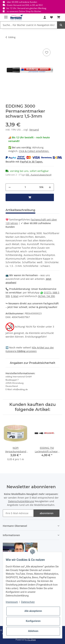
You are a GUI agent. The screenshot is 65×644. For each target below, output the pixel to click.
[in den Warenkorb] (30, 197)
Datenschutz (28, 602)
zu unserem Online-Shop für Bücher (24, 11)
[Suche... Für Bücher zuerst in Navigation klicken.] (29, 25)
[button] (45, 17)
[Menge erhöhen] (50, 187)
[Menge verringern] (10, 187)
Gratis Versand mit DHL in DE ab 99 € (25, 5)
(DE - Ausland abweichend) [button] (39, 175)
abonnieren (47, 513)
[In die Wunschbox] (47, 52)
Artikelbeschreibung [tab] (20, 210)
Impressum (12, 602)
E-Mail (15, 296)
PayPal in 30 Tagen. (32, 162)
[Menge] (25, 187)
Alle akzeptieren (33, 611)
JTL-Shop (32, 640)
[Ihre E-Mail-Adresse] (18, 513)
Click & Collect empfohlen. (34, 151)
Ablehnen (33, 631)
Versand (34, 130)
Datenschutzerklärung (21, 501)
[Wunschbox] (51, 17)
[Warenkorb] (59, 17)
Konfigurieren (33, 621)
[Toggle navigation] (6, 16)
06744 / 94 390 (46, 296)
